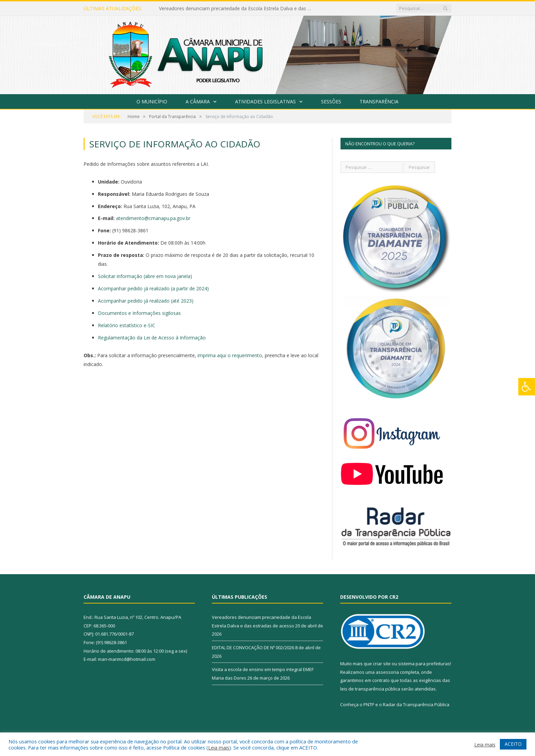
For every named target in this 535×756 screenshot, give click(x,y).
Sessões (331, 101)
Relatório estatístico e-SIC (127, 325)
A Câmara (198, 101)
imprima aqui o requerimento (230, 355)
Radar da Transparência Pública (416, 704)
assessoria (387, 672)
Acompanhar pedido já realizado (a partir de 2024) (153, 288)
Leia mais (219, 747)
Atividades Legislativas (265, 101)
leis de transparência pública (370, 689)
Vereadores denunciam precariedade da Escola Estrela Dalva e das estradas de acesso (237, 9)
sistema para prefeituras (424, 664)
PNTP (369, 704)
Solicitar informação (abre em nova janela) (145, 276)
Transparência (379, 101)
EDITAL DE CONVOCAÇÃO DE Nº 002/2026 (253, 648)
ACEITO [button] (513, 744)
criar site (382, 664)
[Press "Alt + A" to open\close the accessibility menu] (527, 387)
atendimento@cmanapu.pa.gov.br (153, 218)
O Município (152, 101)
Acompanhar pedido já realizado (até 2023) (146, 301)
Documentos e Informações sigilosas (139, 313)
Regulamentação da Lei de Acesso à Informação (152, 338)
